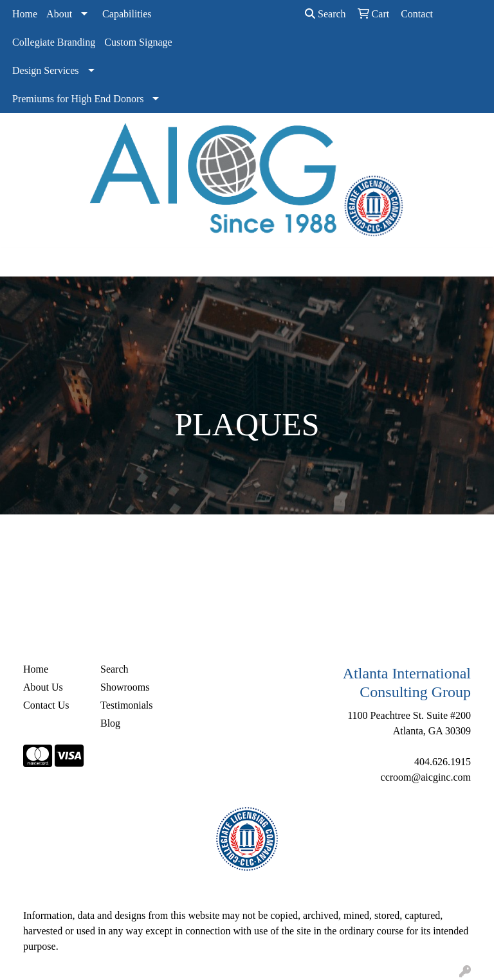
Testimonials (127, 705)
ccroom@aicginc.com (426, 777)
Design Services (46, 70)
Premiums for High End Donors (78, 99)
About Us (43, 687)
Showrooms (125, 687)
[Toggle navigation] (20, 262)
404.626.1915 (443, 762)
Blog (110, 723)
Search (325, 14)
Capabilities (127, 14)
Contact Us (46, 705)
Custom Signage (138, 42)
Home (25, 14)
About (59, 14)
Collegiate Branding (54, 42)
